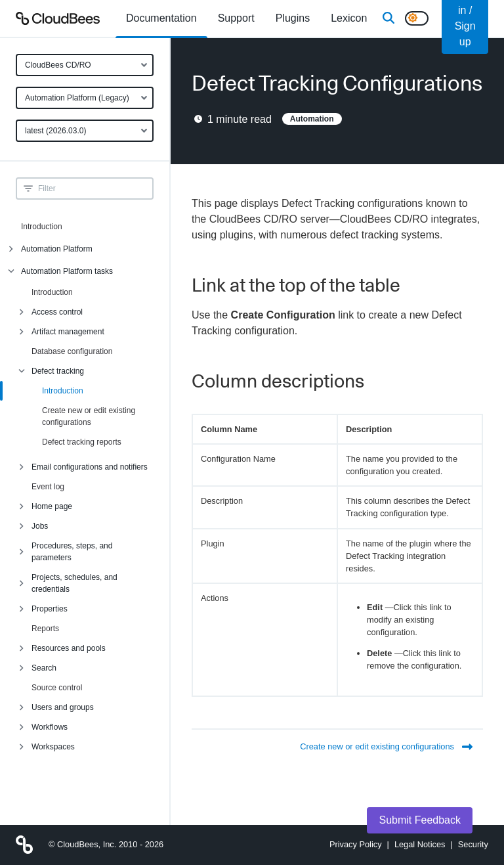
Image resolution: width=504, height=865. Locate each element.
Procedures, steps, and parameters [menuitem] (72, 552)
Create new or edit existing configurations (89, 416)
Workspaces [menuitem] (53, 747)
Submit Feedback (420, 820)
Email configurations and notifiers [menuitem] (90, 467)
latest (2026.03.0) (55, 131)
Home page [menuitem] (52, 506)
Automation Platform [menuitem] (57, 249)
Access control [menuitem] (57, 312)
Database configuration (72, 351)
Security (473, 844)
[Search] (388, 18)
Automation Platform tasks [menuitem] (67, 271)
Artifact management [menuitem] (68, 332)
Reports (45, 629)
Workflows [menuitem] (50, 727)
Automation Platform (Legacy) (77, 98)
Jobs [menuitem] (40, 526)
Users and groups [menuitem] (63, 707)
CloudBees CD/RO (58, 65)
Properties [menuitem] (50, 609)
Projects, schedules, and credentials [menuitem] (74, 583)
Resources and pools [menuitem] (69, 648)
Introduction (42, 227)
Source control (57, 688)
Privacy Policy (356, 844)
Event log (48, 487)
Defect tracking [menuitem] (58, 371)
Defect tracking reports (82, 442)
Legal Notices (420, 844)
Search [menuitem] (44, 668)
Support (236, 18)
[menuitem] (161, 18)
